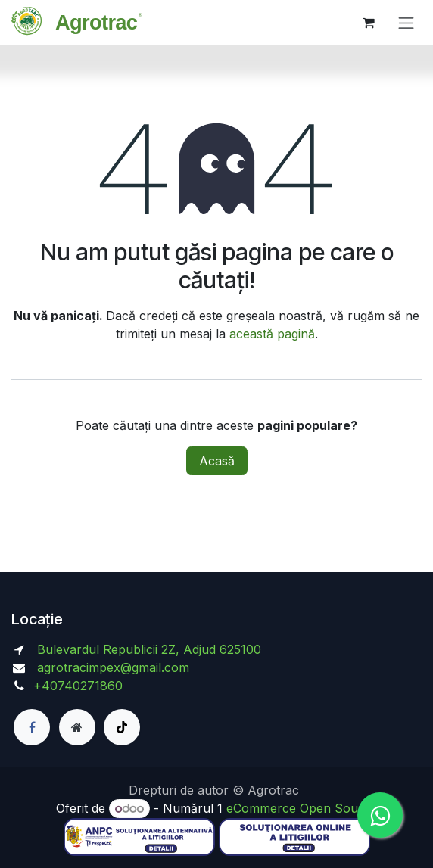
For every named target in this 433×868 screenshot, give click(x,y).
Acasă (217, 461)
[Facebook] (32, 727)
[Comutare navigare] (407, 22)
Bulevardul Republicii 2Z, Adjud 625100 (147, 649)
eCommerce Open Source (302, 808)
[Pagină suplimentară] (77, 727)
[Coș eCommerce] (369, 23)
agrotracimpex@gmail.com (113, 667)
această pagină (272, 334)
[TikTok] (122, 727)
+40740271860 (80, 686)
